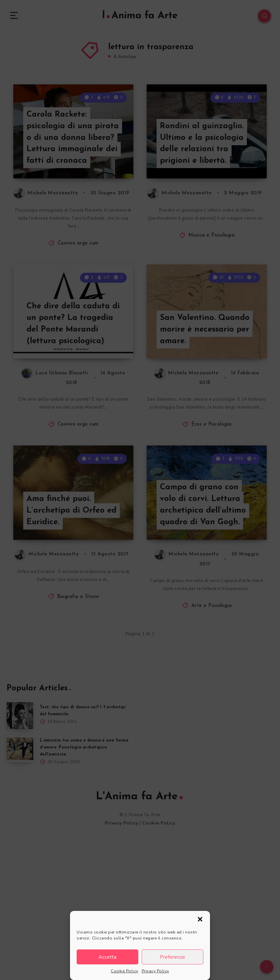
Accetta (107, 957)
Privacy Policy (155, 971)
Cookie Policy (125, 971)
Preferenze (173, 957)
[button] (200, 919)
